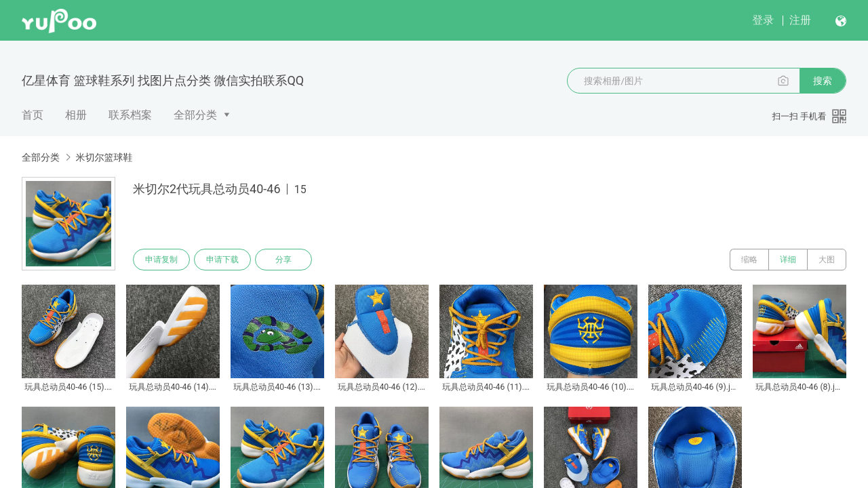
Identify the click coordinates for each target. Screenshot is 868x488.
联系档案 (130, 115)
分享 (283, 260)
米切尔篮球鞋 (104, 157)
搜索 (823, 81)
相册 (76, 115)
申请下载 (222, 260)
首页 (33, 115)
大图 (827, 260)
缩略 (749, 260)
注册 (800, 20)
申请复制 (161, 260)
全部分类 (195, 115)
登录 (763, 20)
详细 (788, 260)
